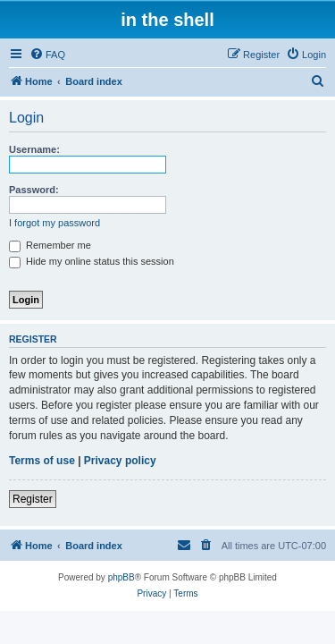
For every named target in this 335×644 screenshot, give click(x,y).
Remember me (50, 245)
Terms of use (42, 461)
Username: (34, 149)
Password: (34, 190)
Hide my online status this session (92, 261)
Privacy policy (120, 461)
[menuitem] (47, 55)
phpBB (121, 577)
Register (33, 499)
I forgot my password (54, 223)
